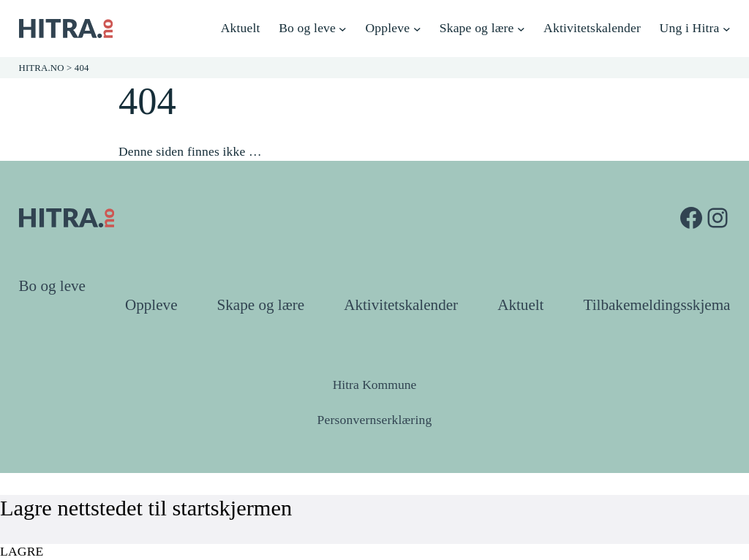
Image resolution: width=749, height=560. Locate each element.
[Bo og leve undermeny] (343, 29)
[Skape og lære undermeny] (521, 29)
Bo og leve (52, 286)
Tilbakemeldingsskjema (657, 305)
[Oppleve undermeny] (417, 29)
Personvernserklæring (375, 420)
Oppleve (151, 305)
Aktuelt (520, 305)
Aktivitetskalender (401, 305)
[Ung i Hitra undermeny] (727, 29)
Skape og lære (261, 305)
